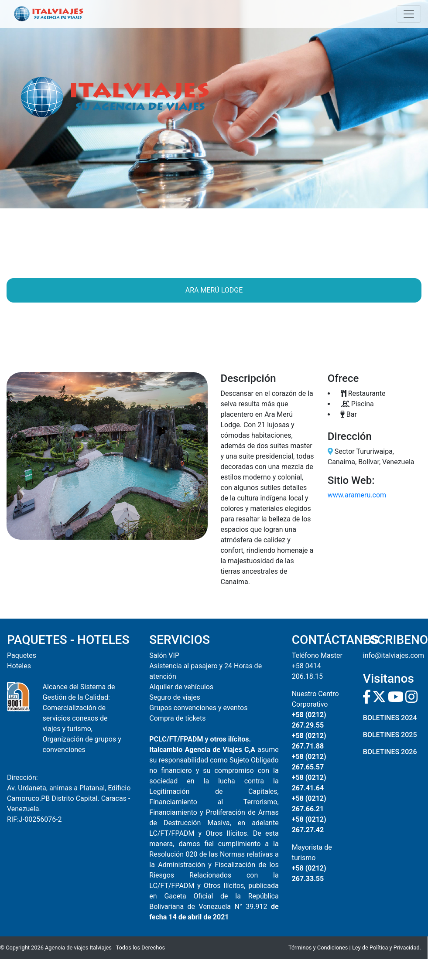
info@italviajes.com (394, 655)
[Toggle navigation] (409, 14)
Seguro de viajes (175, 697)
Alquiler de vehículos (181, 687)
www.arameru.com (357, 495)
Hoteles (19, 666)
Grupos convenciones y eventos (198, 708)
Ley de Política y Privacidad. (387, 948)
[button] (22, 456)
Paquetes (22, 655)
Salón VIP (164, 655)
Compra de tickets (177, 718)
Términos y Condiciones (318, 948)
